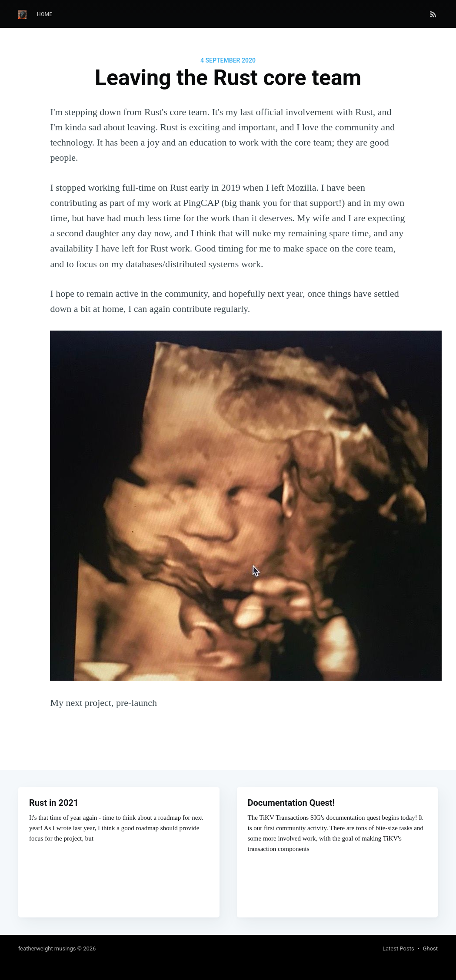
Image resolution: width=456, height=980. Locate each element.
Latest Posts (398, 949)
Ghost (430, 949)
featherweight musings (47, 949)
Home (45, 14)
